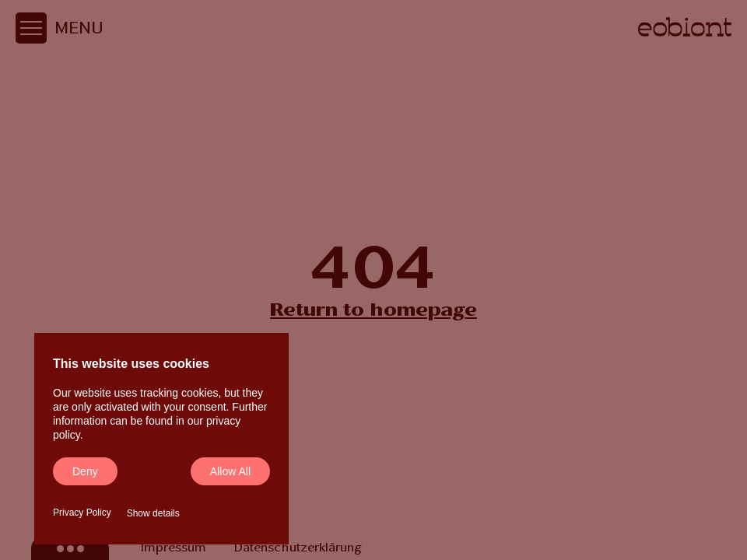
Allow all (230, 471)
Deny (85, 471)
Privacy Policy (82, 513)
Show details (153, 513)
